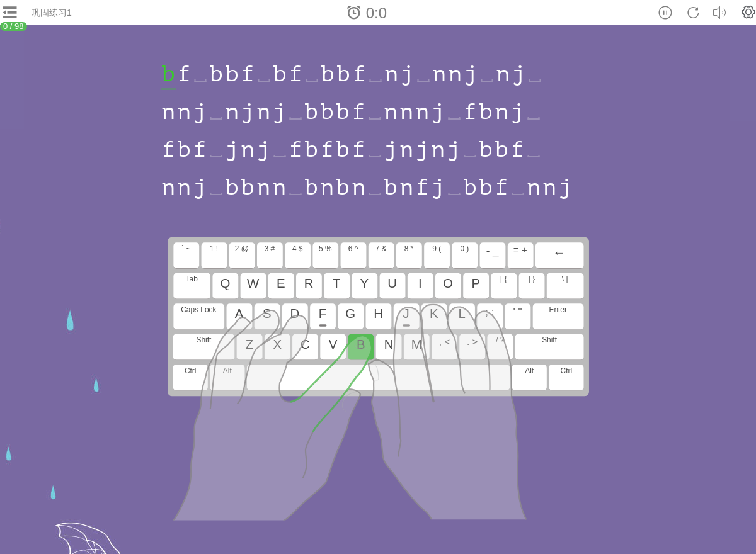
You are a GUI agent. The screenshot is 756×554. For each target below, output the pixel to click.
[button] (748, 12)
